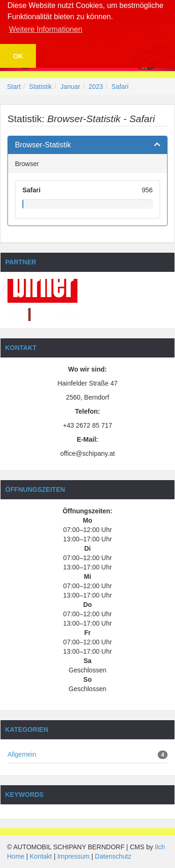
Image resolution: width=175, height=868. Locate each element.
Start (14, 87)
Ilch (160, 847)
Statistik (40, 87)
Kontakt (41, 856)
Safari (120, 87)
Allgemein (22, 754)
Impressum (73, 856)
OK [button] (18, 56)
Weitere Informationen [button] (45, 29)
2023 (96, 87)
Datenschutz (113, 856)
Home (16, 856)
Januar (70, 87)
